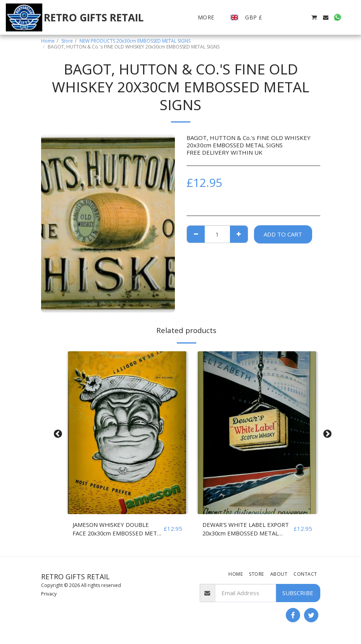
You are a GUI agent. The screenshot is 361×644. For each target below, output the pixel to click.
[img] (127, 433)
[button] (279, 17)
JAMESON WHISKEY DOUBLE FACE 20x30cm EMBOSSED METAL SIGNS (112, 529)
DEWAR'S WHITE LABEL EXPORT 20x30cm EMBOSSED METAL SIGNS (247, 529)
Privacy (49, 594)
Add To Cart (283, 234)
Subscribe (298, 593)
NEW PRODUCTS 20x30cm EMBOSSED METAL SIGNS (135, 41)
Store (67, 41)
